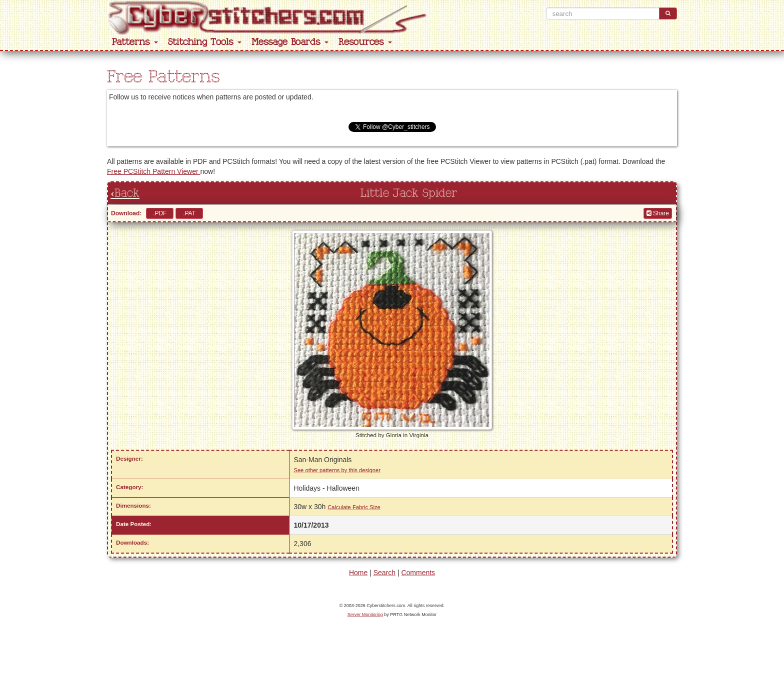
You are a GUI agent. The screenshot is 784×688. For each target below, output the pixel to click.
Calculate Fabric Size (354, 507)
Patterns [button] (135, 42)
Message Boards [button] (290, 42)
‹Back (125, 193)
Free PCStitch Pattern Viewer (153, 171)
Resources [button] (365, 42)
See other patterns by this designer (337, 470)
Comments (418, 573)
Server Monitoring (365, 615)
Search (384, 573)
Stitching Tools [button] (205, 42)
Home (358, 573)
